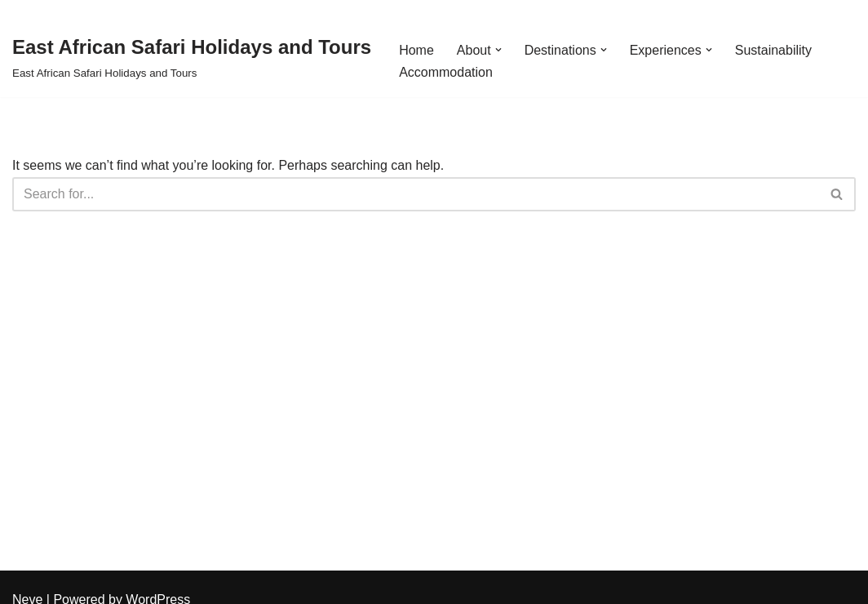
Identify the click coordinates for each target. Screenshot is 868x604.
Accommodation (446, 72)
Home (416, 50)
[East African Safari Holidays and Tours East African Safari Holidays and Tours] (192, 57)
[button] (498, 50)
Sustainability (773, 50)
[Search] (416, 194)
